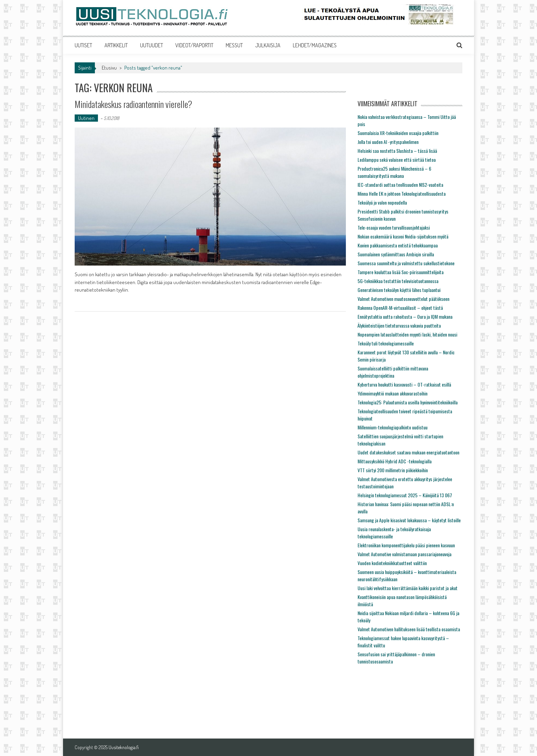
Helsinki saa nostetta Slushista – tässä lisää (397, 151)
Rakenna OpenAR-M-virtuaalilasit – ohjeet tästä (400, 308)
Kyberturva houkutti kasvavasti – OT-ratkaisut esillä (404, 384)
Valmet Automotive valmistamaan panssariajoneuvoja (404, 554)
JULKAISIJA (268, 45)
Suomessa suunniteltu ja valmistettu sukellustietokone (406, 263)
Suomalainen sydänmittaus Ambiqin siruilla (396, 254)
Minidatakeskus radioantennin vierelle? (133, 104)
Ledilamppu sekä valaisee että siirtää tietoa (397, 160)
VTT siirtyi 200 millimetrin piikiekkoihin (393, 470)
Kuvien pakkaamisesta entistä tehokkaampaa (398, 245)
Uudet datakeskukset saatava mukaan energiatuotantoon (408, 452)
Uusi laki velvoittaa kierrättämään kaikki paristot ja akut (408, 588)
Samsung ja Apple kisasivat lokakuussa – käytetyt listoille (409, 520)
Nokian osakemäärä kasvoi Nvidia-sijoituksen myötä (403, 236)
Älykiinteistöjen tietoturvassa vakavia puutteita (399, 325)
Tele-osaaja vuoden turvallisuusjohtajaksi (394, 227)
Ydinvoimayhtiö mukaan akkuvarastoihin (392, 393)
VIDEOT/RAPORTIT (194, 45)
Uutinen (86, 118)
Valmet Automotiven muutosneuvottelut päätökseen (403, 299)
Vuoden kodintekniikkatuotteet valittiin (392, 563)
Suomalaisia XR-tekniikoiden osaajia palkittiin (398, 133)
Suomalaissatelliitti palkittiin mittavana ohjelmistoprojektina (393, 372)
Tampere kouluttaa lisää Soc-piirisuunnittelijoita (401, 272)
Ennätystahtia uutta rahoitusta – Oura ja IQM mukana (405, 316)
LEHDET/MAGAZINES (315, 45)
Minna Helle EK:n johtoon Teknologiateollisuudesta (402, 193)
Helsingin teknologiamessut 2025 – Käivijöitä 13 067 (405, 495)
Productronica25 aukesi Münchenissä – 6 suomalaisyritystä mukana (394, 172)
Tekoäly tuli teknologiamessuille (386, 343)
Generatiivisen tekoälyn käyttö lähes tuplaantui (399, 290)
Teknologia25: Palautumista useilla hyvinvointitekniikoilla (408, 402)
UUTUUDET (152, 45)
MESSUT (234, 45)
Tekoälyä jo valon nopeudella (382, 202)
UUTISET (83, 45)
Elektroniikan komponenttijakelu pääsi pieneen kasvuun (406, 545)
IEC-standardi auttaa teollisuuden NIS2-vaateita (400, 185)
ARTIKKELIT (116, 45)
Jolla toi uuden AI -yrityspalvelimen (388, 142)
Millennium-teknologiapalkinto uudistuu (392, 427)
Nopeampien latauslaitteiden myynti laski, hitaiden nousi (407, 334)
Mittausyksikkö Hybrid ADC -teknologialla (395, 461)
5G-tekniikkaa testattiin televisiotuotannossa (398, 281)
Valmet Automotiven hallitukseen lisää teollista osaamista (409, 629)
